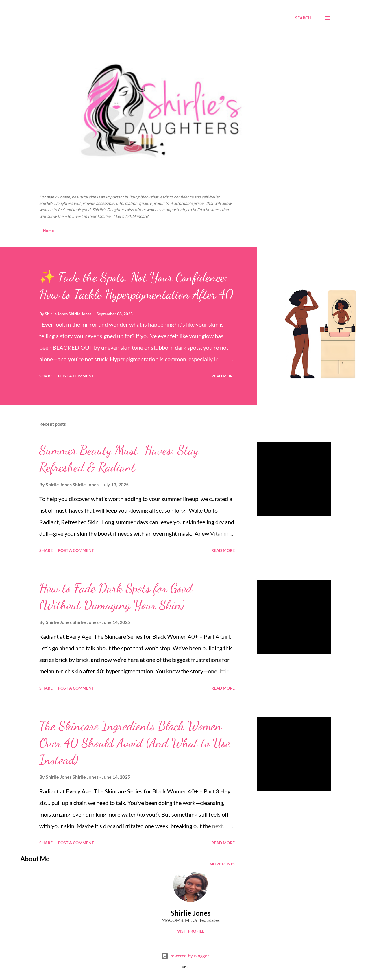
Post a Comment (76, 376)
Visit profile (191, 931)
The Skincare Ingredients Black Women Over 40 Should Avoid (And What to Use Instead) (135, 743)
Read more (223, 376)
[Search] (303, 18)
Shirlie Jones (191, 913)
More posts (222, 864)
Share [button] (46, 376)
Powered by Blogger (185, 956)
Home (48, 230)
